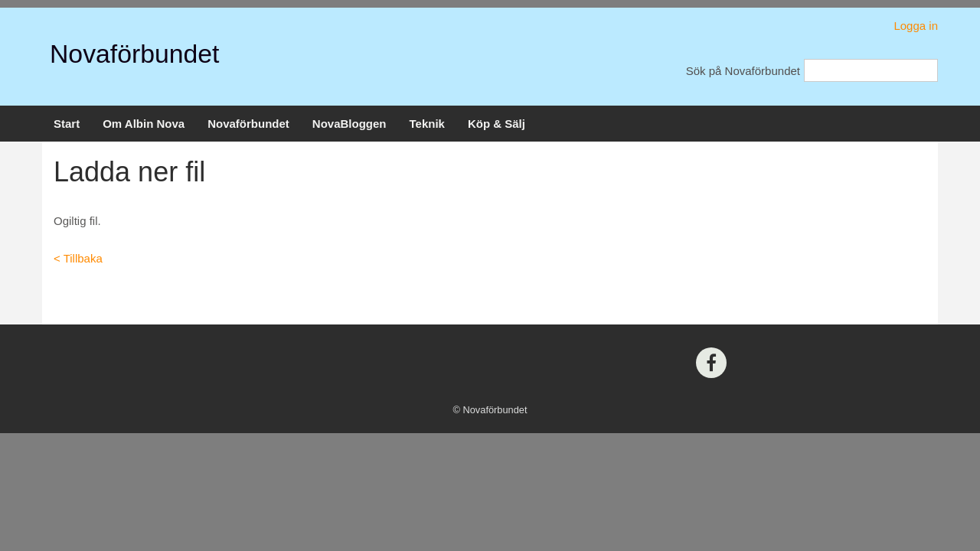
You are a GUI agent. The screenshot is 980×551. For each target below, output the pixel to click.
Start (67, 124)
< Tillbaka (78, 258)
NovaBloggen (350, 124)
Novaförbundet (134, 54)
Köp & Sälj (497, 124)
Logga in (916, 26)
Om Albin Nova (144, 124)
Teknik (427, 124)
